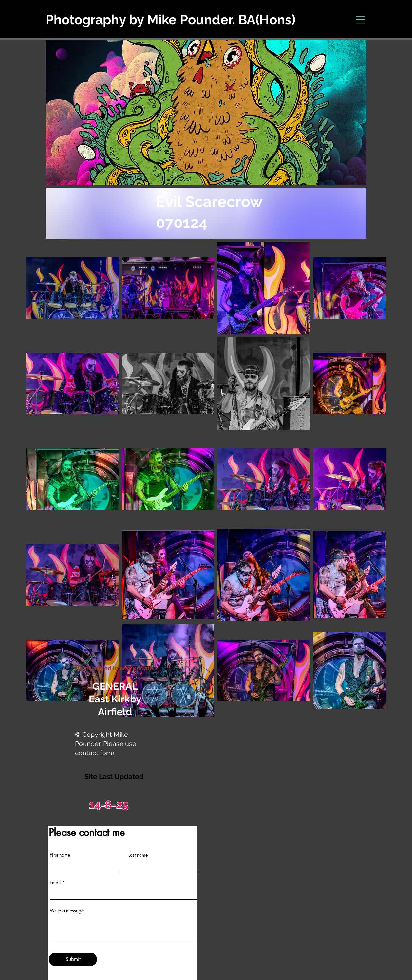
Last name (138, 855)
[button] (360, 20)
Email (55, 883)
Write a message (67, 911)
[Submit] (73, 959)
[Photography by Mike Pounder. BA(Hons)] (197, 20)
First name (60, 855)
